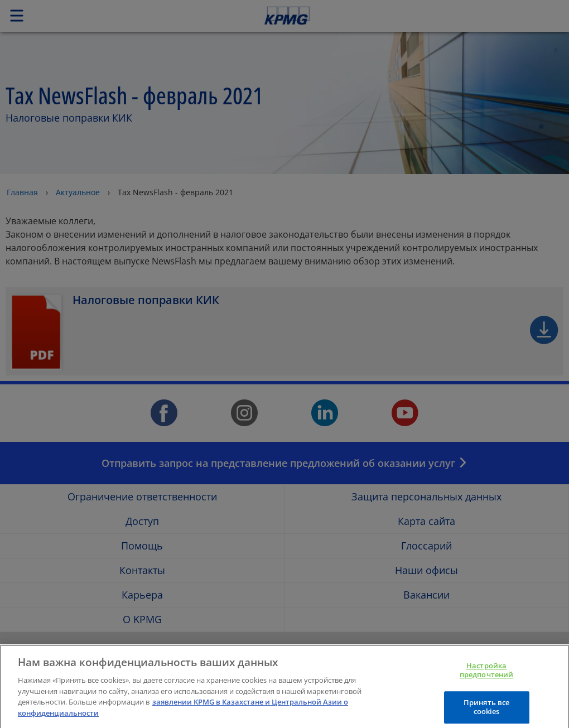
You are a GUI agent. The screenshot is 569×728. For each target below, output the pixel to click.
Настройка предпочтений (487, 676)
